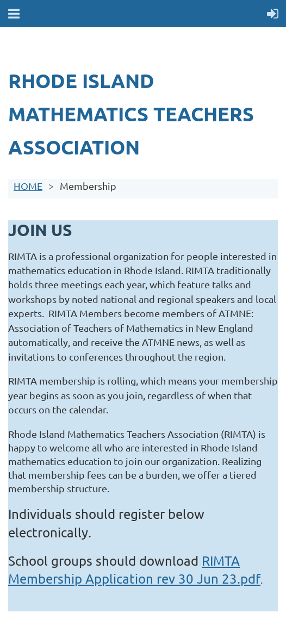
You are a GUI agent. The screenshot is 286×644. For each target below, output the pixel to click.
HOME (28, 186)
